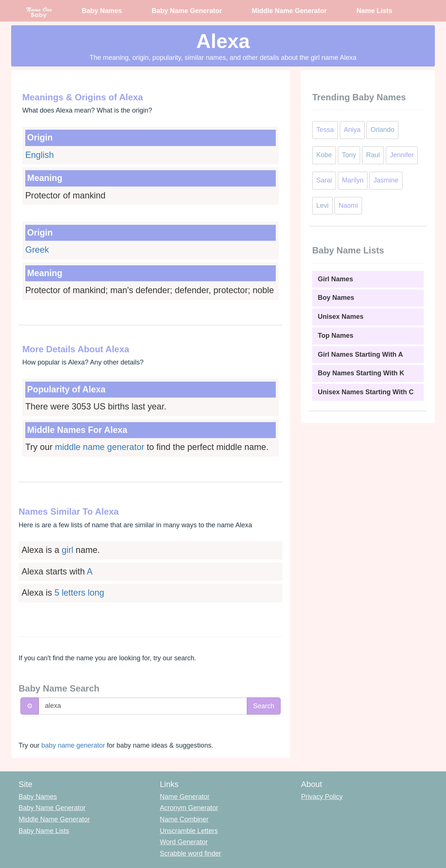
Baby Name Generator (187, 11)
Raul (373, 155)
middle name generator (100, 447)
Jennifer (402, 155)
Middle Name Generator (289, 11)
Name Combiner (184, 819)
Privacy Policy (322, 797)
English (40, 155)
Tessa (325, 130)
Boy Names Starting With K (361, 373)
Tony (349, 155)
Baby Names (102, 11)
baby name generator (73, 745)
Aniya (352, 130)
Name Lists (374, 11)
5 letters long (79, 593)
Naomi (348, 205)
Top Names (336, 336)
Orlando (382, 130)
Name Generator (185, 797)
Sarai (324, 180)
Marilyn (353, 180)
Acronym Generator (189, 808)
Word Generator (184, 842)
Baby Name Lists (44, 831)
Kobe (324, 155)
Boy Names (336, 298)
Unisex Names (341, 317)
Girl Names (335, 279)
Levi (322, 205)
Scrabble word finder (190, 854)
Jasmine (386, 180)
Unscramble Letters (189, 831)
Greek (37, 250)
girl (67, 550)
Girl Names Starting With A (360, 354)
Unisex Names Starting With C (366, 392)
